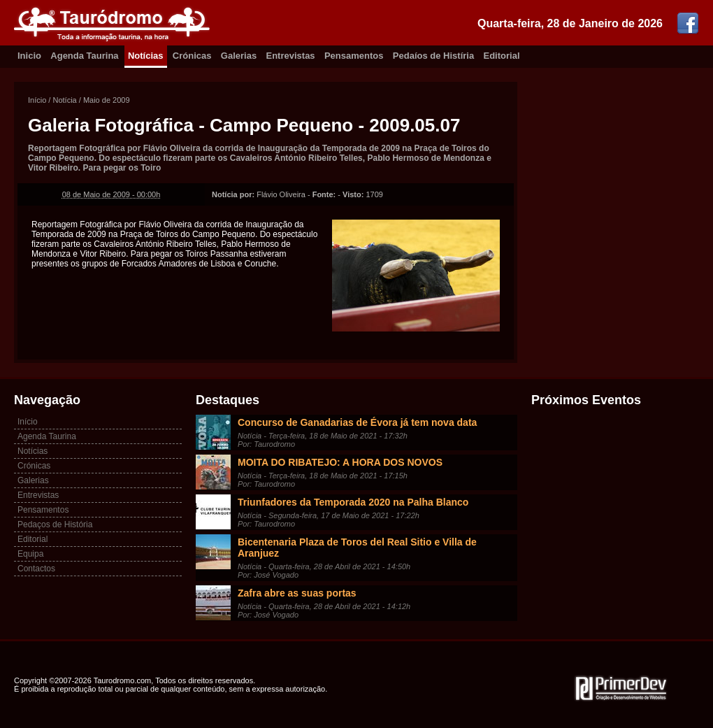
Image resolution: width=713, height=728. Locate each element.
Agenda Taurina (84, 56)
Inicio (29, 56)
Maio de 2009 (107, 100)
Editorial (502, 56)
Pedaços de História (55, 524)
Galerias (239, 56)
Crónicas (192, 56)
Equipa (30, 554)
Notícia (64, 100)
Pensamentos (354, 56)
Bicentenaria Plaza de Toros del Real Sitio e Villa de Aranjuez (357, 548)
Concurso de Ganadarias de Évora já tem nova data (357, 422)
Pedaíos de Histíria (433, 56)
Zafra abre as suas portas (297, 593)
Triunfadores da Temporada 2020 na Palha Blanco (353, 502)
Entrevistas (291, 56)
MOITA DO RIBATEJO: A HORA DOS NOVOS (340, 462)
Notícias (146, 56)
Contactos (36, 569)
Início (37, 100)
